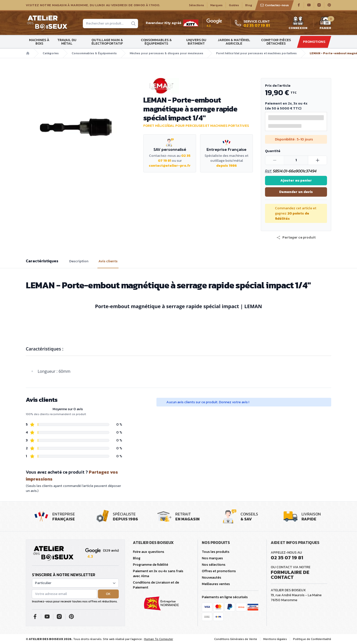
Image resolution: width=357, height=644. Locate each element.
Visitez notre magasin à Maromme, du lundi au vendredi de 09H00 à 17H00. (93, 5)
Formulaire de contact (290, 575)
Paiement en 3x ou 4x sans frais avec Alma (158, 574)
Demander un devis (296, 192)
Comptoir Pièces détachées (276, 42)
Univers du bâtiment (196, 42)
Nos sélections (214, 565)
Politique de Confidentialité (312, 639)
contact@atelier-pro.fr (170, 166)
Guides (234, 5)
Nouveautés (211, 577)
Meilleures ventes (216, 584)
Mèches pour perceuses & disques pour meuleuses (166, 53)
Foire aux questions (149, 552)
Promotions (314, 42)
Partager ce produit (296, 238)
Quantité (273, 151)
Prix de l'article (278, 86)
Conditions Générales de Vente (236, 639)
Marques (216, 5)
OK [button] (108, 594)
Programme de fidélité (150, 565)
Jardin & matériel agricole (234, 42)
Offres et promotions (219, 571)
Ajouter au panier (296, 180)
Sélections (196, 5)
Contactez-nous (274, 5)
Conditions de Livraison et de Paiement (156, 585)
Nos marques (212, 558)
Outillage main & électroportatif (107, 42)
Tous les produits (216, 552)
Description (79, 261)
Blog (249, 5)
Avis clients (108, 261)
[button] (296, 238)
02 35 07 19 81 (287, 558)
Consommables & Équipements (156, 42)
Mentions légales (275, 639)
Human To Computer (159, 639)
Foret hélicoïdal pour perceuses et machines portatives (256, 53)
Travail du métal (67, 42)
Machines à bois (39, 42)
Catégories (51, 53)
